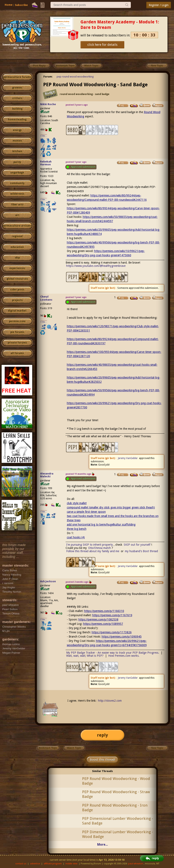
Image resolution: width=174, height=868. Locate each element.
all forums (17, 353)
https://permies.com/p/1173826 (112, 632)
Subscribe (21, 5)
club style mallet (77, 503)
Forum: (48, 77)
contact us (21, 864)
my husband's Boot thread (141, 551)
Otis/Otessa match (100, 548)
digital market (17, 311)
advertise (35, 864)
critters (17, 98)
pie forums (17, 332)
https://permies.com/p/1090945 (122, 637)
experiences (17, 268)
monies (17, 141)
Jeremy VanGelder (128, 458)
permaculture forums (17, 77)
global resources (17, 279)
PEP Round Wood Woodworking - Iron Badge (115, 808)
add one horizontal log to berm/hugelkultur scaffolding (101, 525)
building (17, 109)
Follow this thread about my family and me (93, 551)
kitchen (17, 151)
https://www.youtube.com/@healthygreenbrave (96, 266)
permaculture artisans (17, 226)
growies (17, 88)
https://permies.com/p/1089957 (103, 624)
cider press (17, 290)
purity (17, 162)
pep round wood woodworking (75, 77)
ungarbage (17, 173)
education (17, 247)
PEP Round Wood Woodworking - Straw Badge (116, 794)
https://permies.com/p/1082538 (98, 619)
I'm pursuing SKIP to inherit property (90, 545)
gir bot (110, 288)
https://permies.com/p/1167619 (112, 615)
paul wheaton (136, 864)
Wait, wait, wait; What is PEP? (85, 656)
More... (102, 845)
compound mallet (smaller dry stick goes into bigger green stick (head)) (111, 507)
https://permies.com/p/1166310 (104, 611)
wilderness (17, 194)
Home (9, 5)
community (17, 183)
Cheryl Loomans (46, 298)
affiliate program (53, 864)
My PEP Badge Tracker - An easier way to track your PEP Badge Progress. (113, 653)
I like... (44, 136)
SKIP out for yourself (137, 545)
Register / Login (159, 5)
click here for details (102, 45)
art (17, 215)
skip (17, 258)
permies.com (17, 321)
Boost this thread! (102, 760)
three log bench (77, 529)
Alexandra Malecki (47, 475)
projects (17, 300)
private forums (17, 343)
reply (102, 735)
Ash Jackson (48, 581)
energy (17, 130)
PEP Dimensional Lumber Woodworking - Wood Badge (118, 834)
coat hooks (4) (76, 537)
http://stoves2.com (110, 701)
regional (17, 236)
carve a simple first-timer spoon (86, 512)
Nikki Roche (48, 104)
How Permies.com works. (124, 656)
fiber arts (17, 205)
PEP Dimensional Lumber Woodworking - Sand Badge (118, 821)
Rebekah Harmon (46, 163)
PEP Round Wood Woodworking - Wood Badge (116, 781)
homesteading (17, 120)
